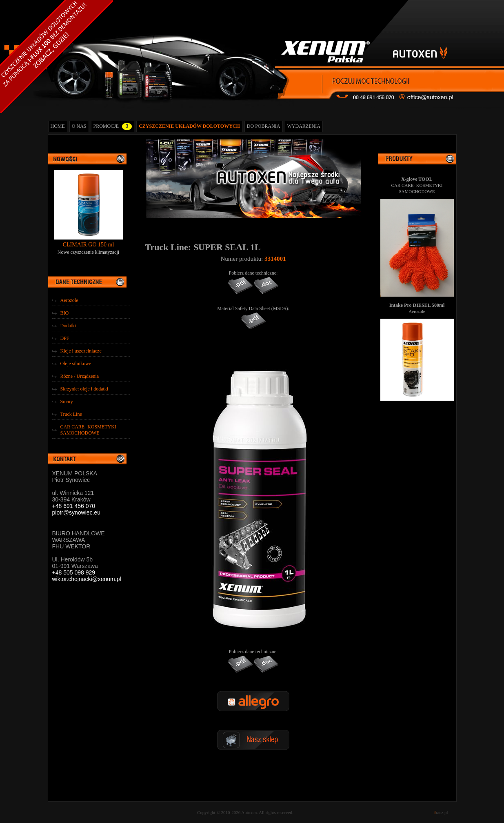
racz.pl (441, 812)
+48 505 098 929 (74, 572)
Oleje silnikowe (76, 364)
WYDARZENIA (304, 126)
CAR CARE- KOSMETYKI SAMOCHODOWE (88, 430)
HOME (58, 126)
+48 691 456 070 (74, 506)
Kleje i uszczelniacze (81, 351)
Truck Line (71, 414)
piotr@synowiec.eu (77, 512)
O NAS (79, 126)
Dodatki (68, 326)
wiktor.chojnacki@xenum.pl (87, 579)
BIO (65, 313)
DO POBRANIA (264, 126)
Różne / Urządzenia (80, 376)
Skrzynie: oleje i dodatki (84, 389)
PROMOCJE (113, 126)
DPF (65, 338)
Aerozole (69, 300)
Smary (67, 402)
